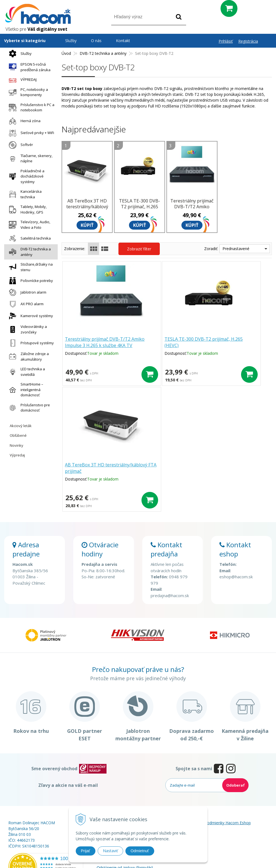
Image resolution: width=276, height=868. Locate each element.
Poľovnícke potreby (30, 281)
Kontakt (123, 41)
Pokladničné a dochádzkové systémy (25, 176)
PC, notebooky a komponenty (27, 92)
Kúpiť (87, 225)
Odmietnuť (140, 851)
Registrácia (248, 41)
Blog (189, 786)
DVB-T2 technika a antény (28, 252)
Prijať (86, 851)
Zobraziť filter (139, 249)
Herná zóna (23, 121)
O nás (96, 41)
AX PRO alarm (25, 304)
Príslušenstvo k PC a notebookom (30, 107)
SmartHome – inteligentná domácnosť (25, 390)
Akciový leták (21, 426)
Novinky (17, 445)
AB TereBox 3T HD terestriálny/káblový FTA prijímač (87, 207)
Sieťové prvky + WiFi (30, 133)
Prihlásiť (226, 41)
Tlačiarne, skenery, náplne (29, 158)
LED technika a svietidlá (26, 372)
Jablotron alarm (26, 292)
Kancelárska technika (24, 194)
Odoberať (235, 742)
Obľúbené (18, 435)
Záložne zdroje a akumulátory (27, 356)
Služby (19, 54)
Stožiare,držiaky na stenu (29, 267)
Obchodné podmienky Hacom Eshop (218, 779)
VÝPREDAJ (21, 80)
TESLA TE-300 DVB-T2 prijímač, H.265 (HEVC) (140, 207)
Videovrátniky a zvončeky (26, 329)
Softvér (20, 145)
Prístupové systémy (30, 343)
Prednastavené (236, 249)
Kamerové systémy (30, 316)
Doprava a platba (111, 802)
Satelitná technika (28, 238)
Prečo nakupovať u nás (117, 779)
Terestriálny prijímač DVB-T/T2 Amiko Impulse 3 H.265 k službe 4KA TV (192, 210)
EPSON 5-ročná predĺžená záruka (28, 67)
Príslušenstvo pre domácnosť (28, 408)
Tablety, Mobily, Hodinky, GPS (26, 209)
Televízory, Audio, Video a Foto (28, 225)
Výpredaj (17, 455)
